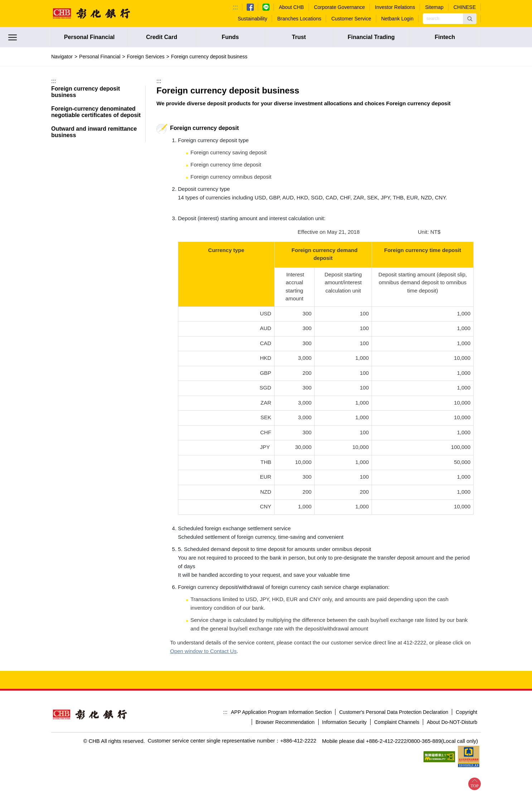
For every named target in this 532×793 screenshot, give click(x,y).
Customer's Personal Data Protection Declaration (394, 688)
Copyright (466, 688)
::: (235, 7)
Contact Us (183, 627)
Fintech (445, 37)
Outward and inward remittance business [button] (94, 132)
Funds (230, 37)
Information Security (345, 698)
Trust (299, 37)
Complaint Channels (397, 698)
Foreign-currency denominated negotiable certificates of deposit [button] (96, 112)
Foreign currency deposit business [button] (86, 92)
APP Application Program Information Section (281, 688)
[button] (470, 19)
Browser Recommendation (285, 698)
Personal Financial (89, 37)
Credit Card (162, 37)
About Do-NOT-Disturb (452, 698)
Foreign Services (146, 57)
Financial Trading (371, 37)
